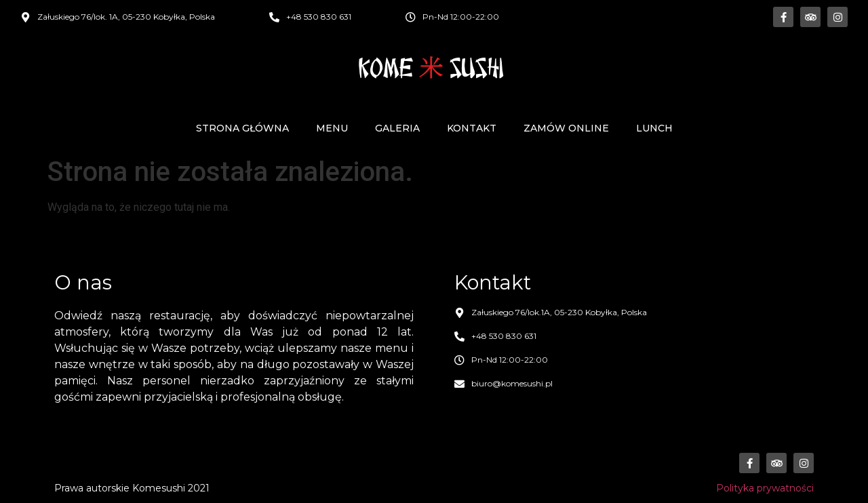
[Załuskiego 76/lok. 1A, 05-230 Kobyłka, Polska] (25, 17)
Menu (332, 128)
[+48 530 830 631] (274, 17)
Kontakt (472, 128)
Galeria (397, 128)
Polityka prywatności (765, 488)
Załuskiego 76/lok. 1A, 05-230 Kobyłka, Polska (126, 17)
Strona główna (242, 128)
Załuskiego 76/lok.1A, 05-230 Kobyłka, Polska (559, 312)
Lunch (654, 128)
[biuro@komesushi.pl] (459, 384)
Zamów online (566, 128)
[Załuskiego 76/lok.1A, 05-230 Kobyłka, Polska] (459, 313)
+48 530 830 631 (319, 17)
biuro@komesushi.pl (512, 383)
